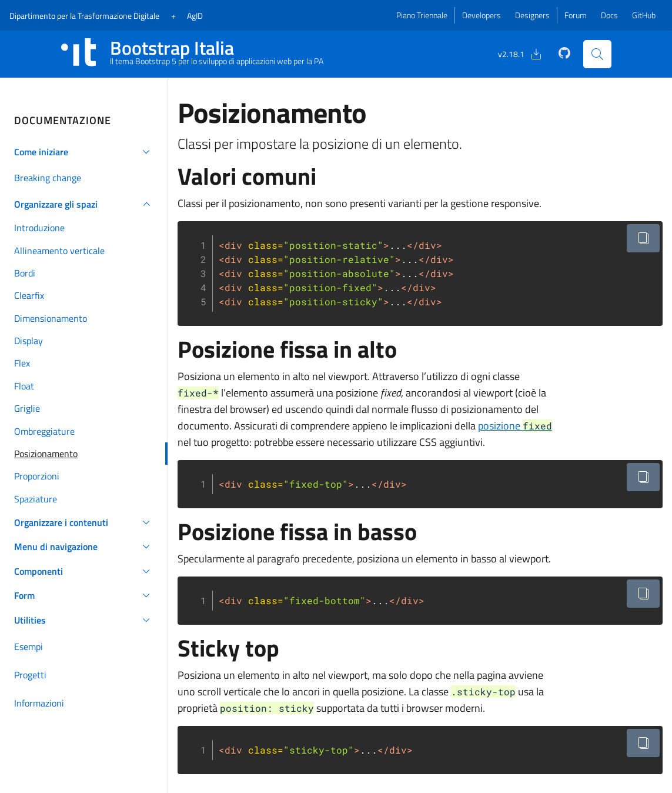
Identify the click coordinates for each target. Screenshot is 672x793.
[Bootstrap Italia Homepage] (193, 54)
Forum (576, 15)
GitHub (644, 15)
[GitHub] (557, 53)
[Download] (514, 54)
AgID (195, 16)
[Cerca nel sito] (597, 54)
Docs (609, 15)
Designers (532, 15)
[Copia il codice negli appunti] (643, 238)
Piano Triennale (422, 15)
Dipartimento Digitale (84, 16)
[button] (84, 152)
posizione (515, 426)
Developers (482, 15)
